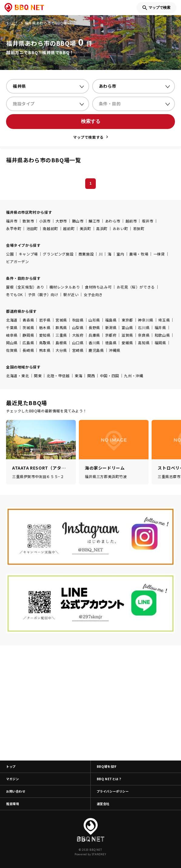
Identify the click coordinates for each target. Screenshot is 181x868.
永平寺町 (14, 228)
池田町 (32, 228)
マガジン (12, 779)
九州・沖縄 (134, 376)
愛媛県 (127, 343)
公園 (10, 254)
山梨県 (78, 327)
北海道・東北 (18, 376)
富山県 (127, 327)
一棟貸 (159, 254)
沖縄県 (115, 350)
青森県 (28, 320)
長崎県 (28, 350)
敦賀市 (28, 221)
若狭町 (139, 228)
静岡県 (28, 335)
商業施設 (86, 254)
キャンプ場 (28, 254)
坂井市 (148, 221)
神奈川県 (146, 320)
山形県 (94, 320)
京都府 (111, 335)
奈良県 (144, 335)
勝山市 (78, 221)
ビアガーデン (18, 261)
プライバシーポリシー (113, 791)
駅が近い (71, 294)
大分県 (61, 350)
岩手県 (45, 320)
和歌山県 (162, 335)
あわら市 (113, 221)
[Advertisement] (90, 703)
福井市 (12, 221)
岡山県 (12, 343)
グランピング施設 (58, 254)
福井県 (160, 327)
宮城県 (61, 320)
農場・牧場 (139, 254)
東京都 (127, 320)
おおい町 (120, 228)
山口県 (78, 343)
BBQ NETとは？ (109, 779)
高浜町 (102, 228)
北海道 (12, 320)
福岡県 (160, 343)
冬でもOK (14, 294)
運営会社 (103, 804)
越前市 (131, 221)
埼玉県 (164, 320)
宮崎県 (78, 350)
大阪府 (78, 335)
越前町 (69, 228)
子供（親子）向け (43, 294)
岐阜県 (12, 335)
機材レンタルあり (65, 287)
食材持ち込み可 (98, 287)
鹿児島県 (96, 350)
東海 (78, 376)
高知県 (144, 343)
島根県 (61, 343)
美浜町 (85, 228)
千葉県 (12, 327)
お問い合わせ (16, 791)
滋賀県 (127, 335)
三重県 (61, 335)
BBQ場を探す (107, 766)
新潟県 (111, 327)
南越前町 (50, 228)
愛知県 (45, 335)
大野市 (61, 221)
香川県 (94, 343)
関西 (91, 376)
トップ (11, 766)
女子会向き (93, 294)
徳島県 (111, 343)
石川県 (144, 327)
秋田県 (78, 320)
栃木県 (45, 327)
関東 (38, 376)
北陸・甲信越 (58, 376)
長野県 (94, 327)
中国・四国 (110, 376)
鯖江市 (94, 221)
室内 (120, 254)
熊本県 (45, 350)
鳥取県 (45, 343)
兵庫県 (94, 335)
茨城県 (28, 327)
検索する (91, 121)
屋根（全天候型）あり (25, 287)
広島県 (28, 343)
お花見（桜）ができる (136, 287)
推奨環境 (12, 804)
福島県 (111, 320)
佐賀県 (12, 350)
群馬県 (61, 327)
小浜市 (45, 221)
